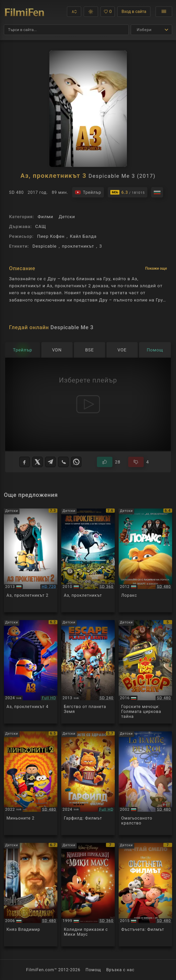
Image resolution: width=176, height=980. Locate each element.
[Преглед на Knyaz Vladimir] (31, 895)
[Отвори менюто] (164, 12)
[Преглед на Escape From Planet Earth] (88, 672)
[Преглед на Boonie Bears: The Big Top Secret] (145, 672)
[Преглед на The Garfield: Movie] (88, 783)
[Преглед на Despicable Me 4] (31, 672)
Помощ (93, 970)
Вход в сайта (134, 12)
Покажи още (156, 268)
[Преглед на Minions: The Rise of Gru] (31, 783)
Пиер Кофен (51, 236)
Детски (67, 217)
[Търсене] (66, 30)
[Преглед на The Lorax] (145, 560)
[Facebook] (25, 462)
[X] (37, 462)
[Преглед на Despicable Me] (88, 560)
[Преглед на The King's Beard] (145, 783)
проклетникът (78, 246)
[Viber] (63, 462)
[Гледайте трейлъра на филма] (88, 192)
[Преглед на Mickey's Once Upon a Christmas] (88, 895)
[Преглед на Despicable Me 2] (31, 560)
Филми (45, 217)
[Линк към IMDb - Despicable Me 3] (128, 192)
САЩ (41, 226)
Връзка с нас (120, 970)
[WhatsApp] (76, 462)
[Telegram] (50, 462)
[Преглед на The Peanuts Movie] (145, 895)
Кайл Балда (83, 236)
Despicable (44, 246)
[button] (74, 12)
